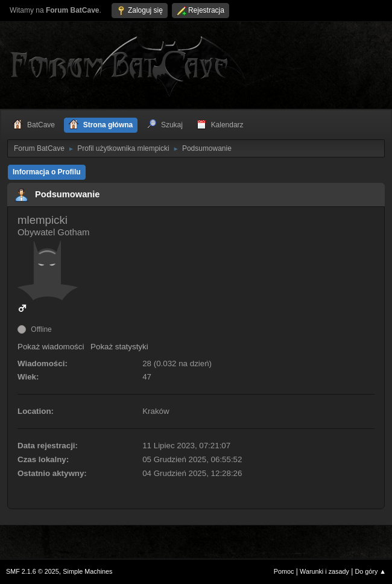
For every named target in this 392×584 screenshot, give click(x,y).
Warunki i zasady (324, 571)
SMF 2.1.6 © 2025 (33, 571)
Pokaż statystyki (119, 347)
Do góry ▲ (371, 571)
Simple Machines (87, 571)
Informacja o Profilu (47, 172)
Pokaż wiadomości (51, 347)
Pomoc (284, 571)
